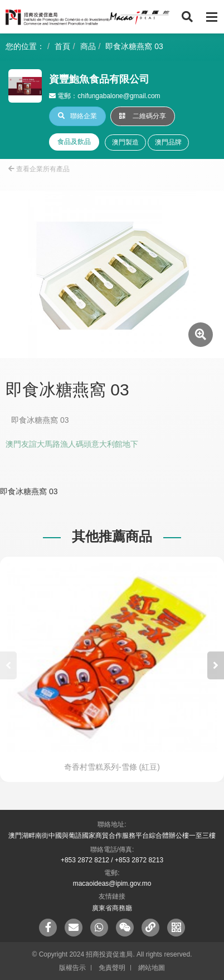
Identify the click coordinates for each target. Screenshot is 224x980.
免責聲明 (112, 968)
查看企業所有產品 (39, 169)
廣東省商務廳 (112, 908)
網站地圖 (152, 968)
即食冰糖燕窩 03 (134, 46)
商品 (88, 46)
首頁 (62, 46)
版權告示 (72, 968)
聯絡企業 (77, 116)
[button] (216, 665)
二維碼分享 (143, 116)
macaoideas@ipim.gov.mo (112, 884)
